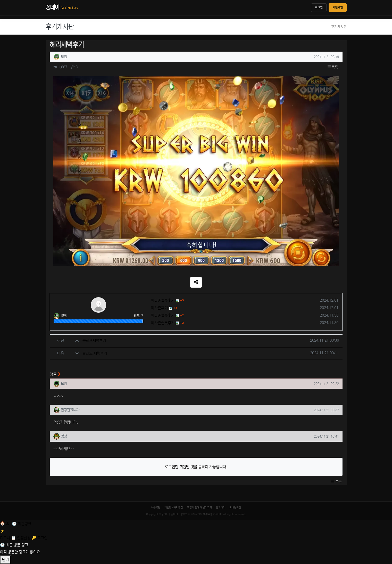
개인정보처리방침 (174, 507)
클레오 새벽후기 (95, 353)
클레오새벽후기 (94, 341)
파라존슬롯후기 (163, 300)
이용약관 (156, 507)
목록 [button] (333, 67)
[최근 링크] (22, 524)
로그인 (319, 7)
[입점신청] (21, 538)
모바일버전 (235, 507)
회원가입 (338, 7)
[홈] (5, 524)
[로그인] (39, 538)
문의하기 (221, 507)
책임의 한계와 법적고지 (199, 507)
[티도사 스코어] (196, 534)
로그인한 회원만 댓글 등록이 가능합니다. (196, 467)
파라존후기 (159, 308)
